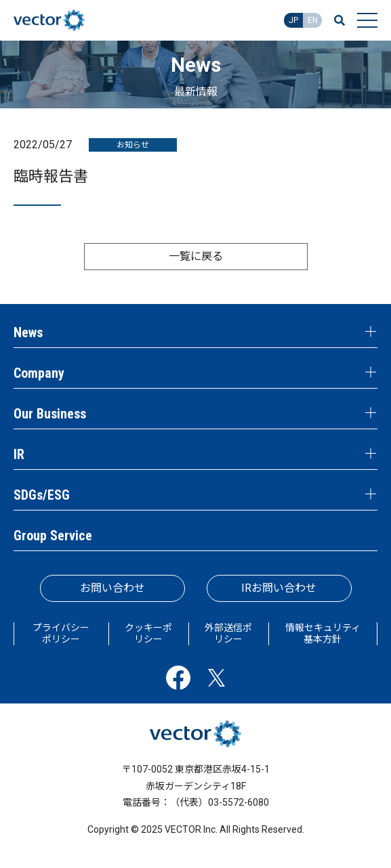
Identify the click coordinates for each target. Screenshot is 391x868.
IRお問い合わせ (279, 588)
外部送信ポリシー (228, 633)
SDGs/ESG (42, 495)
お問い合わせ (112, 588)
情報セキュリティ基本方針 (323, 633)
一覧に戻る (196, 256)
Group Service (53, 536)
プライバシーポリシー (61, 633)
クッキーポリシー (148, 633)
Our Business (50, 414)
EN (313, 20)
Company (39, 373)
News (28, 332)
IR (19, 454)
